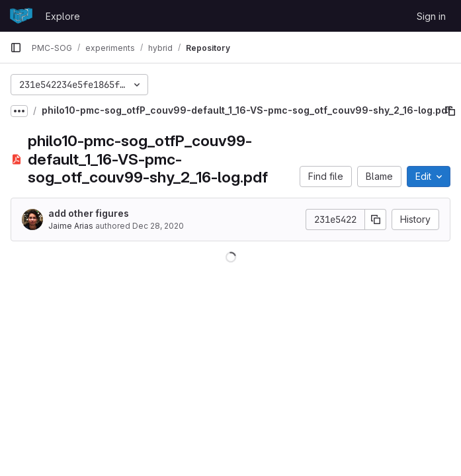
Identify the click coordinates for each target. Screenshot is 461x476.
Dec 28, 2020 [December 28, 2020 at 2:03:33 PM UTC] (158, 226)
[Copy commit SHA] (376, 219)
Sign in (431, 16)
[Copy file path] (450, 111)
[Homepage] (21, 16)
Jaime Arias (71, 226)
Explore (63, 16)
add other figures (89, 213)
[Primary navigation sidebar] (16, 48)
